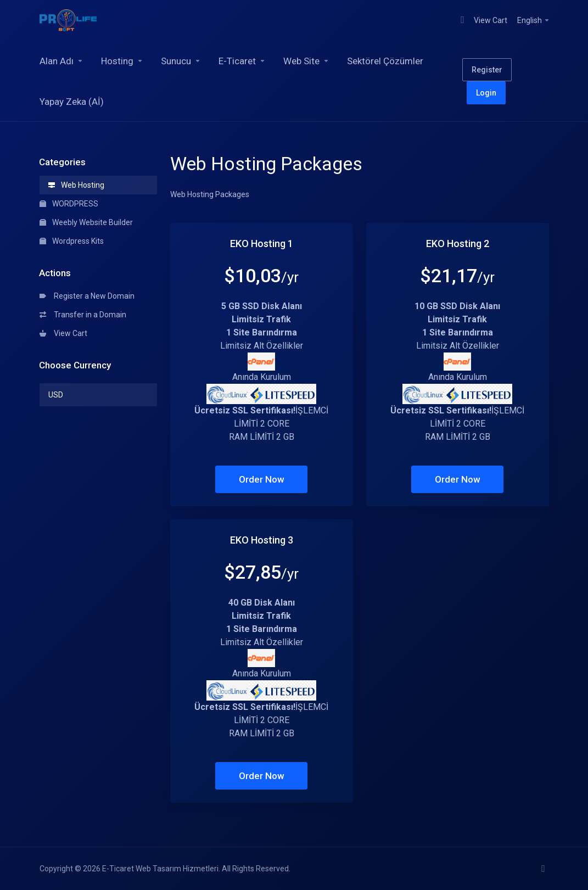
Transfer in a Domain (83, 315)
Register (487, 70)
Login (486, 93)
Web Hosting (76, 185)
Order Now (262, 479)
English (534, 20)
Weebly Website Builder (86, 222)
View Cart (63, 333)
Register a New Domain (87, 296)
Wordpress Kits (72, 241)
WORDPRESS (69, 204)
